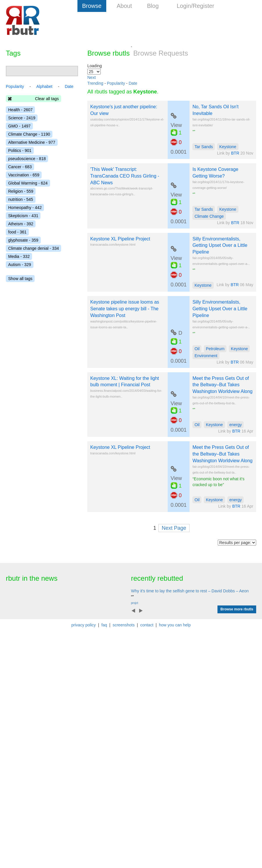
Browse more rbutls (237, 609)
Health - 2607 (20, 110)
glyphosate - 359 (23, 240)
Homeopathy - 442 (25, 208)
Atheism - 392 (21, 224)
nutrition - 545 (21, 199)
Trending (95, 83)
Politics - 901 (20, 150)
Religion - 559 (21, 191)
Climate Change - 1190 (29, 134)
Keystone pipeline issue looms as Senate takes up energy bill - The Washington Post (125, 309)
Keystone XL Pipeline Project (120, 239)
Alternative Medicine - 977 (32, 142)
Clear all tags (47, 99)
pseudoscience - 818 (27, 159)
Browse (92, 6)
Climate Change (209, 216)
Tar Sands (204, 147)
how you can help (175, 625)
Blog (153, 6)
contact (147, 625)
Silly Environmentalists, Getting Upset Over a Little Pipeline (220, 246)
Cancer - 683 (20, 167)
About (124, 6)
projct (134, 603)
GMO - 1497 (19, 126)
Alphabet (44, 86)
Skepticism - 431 (23, 216)
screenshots (124, 625)
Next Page (174, 528)
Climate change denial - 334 (33, 248)
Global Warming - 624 (28, 183)
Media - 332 (19, 256)
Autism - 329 (20, 265)
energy (236, 425)
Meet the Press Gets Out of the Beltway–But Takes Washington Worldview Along (222, 385)
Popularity (116, 83)
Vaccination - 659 (24, 175)
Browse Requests (161, 53)
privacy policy (84, 625)
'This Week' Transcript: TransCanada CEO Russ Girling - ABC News (125, 176)
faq (104, 625)
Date (133, 83)
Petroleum (215, 349)
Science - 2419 (22, 118)
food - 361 (17, 232)
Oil (197, 349)
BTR (235, 153)
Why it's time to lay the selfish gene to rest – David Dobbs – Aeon (190, 591)
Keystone (228, 147)
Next (92, 77)
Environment (206, 356)
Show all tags (20, 279)
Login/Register (195, 6)
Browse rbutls (108, 53)
